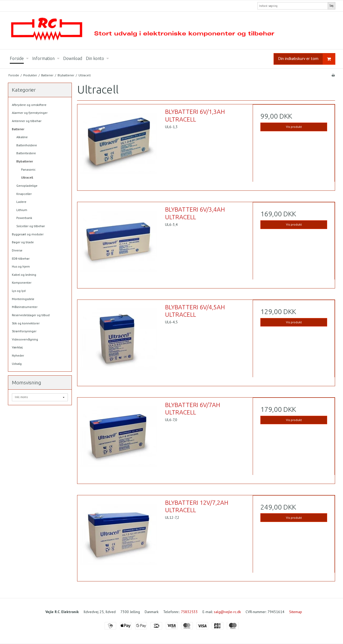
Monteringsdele (23, 299)
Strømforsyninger (24, 331)
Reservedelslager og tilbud (31, 315)
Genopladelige (27, 186)
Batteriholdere (27, 145)
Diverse (17, 250)
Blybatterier (25, 161)
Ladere (21, 202)
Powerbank (24, 218)
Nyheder (18, 355)
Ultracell (27, 177)
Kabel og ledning (24, 275)
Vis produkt (294, 127)
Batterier (18, 129)
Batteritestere (26, 153)
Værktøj (17, 347)
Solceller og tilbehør (31, 226)
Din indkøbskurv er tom (307, 59)
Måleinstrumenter (25, 307)
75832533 (189, 612)
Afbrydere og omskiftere (29, 105)
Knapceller (24, 194)
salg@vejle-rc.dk (227, 612)
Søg (331, 6)
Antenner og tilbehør (27, 121)
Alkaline (22, 137)
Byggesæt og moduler (28, 234)
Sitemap (296, 612)
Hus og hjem (21, 266)
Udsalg (17, 364)
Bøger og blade (23, 242)
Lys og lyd (19, 291)
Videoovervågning (25, 339)
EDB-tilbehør (21, 258)
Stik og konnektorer (26, 323)
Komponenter (22, 283)
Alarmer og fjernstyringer (30, 113)
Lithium (22, 210)
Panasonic (28, 169)
